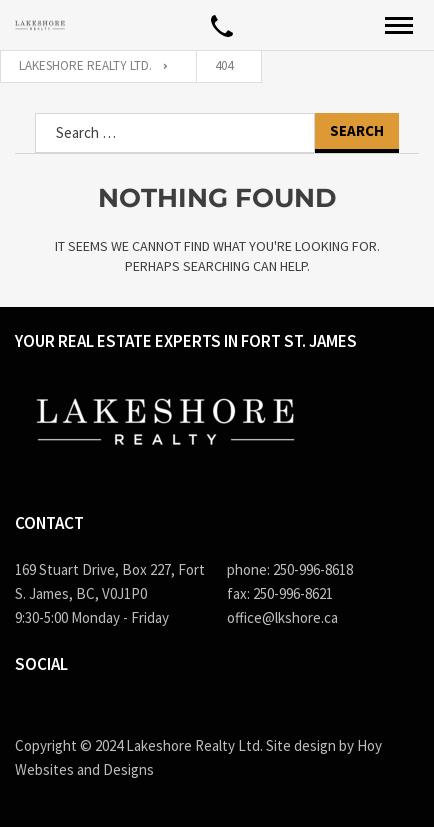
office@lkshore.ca (282, 617)
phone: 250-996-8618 (290, 569)
